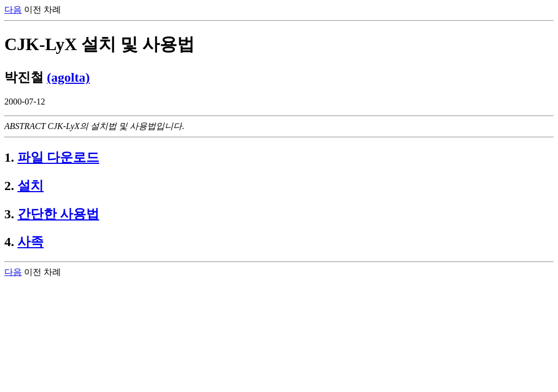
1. (9, 157)
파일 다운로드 (58, 157)
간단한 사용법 (58, 214)
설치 (31, 186)
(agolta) (68, 77)
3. (9, 214)
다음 (13, 10)
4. (9, 242)
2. (9, 186)
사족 (31, 242)
